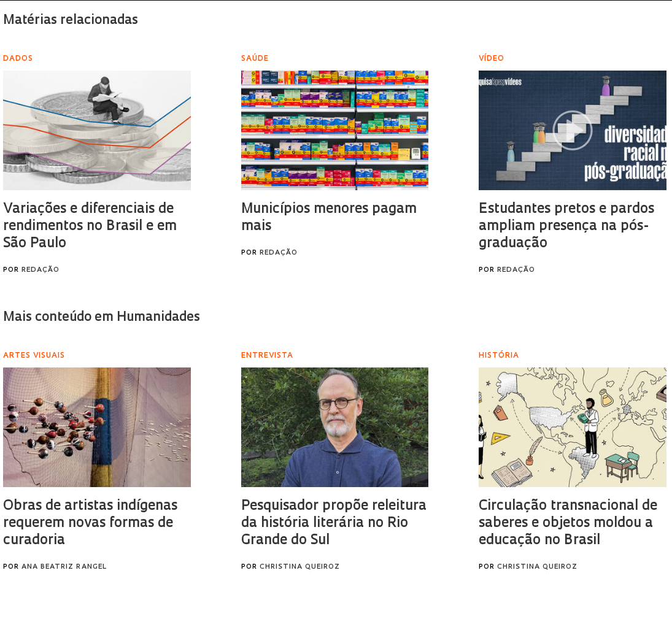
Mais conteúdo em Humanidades (102, 317)
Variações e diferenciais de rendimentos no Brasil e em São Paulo (90, 227)
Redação (41, 270)
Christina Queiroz (300, 567)
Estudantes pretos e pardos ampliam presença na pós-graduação (566, 227)
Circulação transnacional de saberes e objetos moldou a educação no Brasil (568, 524)
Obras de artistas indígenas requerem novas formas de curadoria (90, 524)
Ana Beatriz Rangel (64, 567)
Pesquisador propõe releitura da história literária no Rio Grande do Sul (334, 524)
